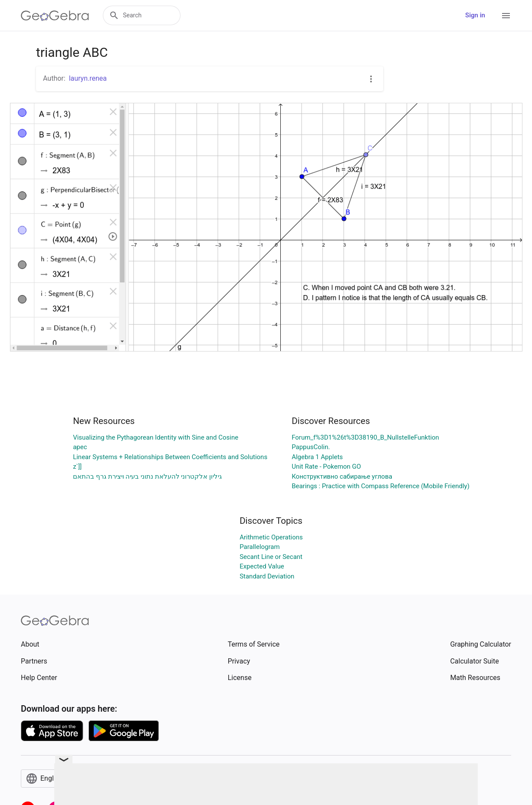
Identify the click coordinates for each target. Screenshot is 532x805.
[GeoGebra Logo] (55, 16)
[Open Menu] (506, 16)
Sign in (475, 15)
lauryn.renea (88, 78)
